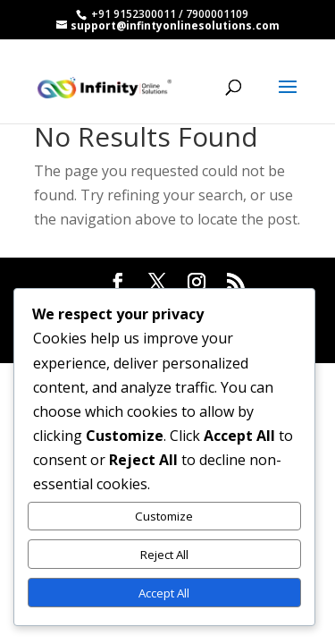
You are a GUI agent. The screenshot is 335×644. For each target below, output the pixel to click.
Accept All (164, 593)
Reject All (164, 555)
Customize (164, 516)
